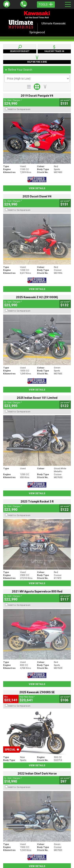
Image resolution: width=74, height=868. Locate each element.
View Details (37, 188)
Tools (46, 5)
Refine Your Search (19, 70)
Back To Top (37, 765)
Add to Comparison (19, 109)
